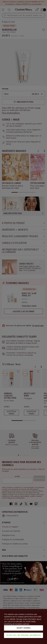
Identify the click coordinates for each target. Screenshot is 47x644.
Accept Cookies (23, 628)
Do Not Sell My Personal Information (24, 635)
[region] (23, 627)
